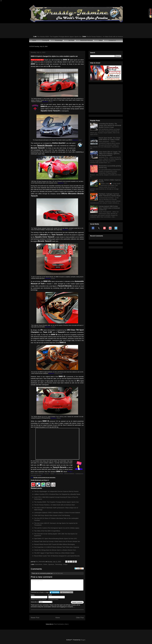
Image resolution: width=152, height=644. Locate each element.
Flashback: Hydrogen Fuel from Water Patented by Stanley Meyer (110, 169)
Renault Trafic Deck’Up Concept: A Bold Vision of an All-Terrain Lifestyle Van (57, 541)
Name (33, 595)
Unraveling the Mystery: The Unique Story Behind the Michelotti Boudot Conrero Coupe (110, 99)
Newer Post (35, 618)
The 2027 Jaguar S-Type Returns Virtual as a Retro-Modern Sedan (54, 553)
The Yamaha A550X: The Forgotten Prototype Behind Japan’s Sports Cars (61, 37)
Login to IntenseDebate (55, 592)
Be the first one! (58, 573)
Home (58, 618)
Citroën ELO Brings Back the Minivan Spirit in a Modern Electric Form (55, 550)
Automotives (39, 564)
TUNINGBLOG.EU (79, 474)
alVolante (50, 102)
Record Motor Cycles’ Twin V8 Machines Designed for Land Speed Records (57, 556)
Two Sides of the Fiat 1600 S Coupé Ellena (47, 531)
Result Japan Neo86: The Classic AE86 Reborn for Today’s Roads (110, 113)
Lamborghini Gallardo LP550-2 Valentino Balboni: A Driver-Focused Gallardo (57, 513)
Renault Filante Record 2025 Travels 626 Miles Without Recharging (54, 544)
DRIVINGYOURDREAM (69, 474)
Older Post (80, 618)
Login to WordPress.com (67, 592)
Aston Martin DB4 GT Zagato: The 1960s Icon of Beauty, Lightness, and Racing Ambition (110, 128)
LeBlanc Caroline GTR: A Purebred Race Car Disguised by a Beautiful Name (57, 494)
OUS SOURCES (40, 474)
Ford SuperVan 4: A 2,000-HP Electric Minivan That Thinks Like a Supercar (57, 547)
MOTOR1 (39, 476)
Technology (59, 564)
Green (45, 564)
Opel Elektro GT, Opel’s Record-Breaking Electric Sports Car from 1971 (56, 539)
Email (50, 595)
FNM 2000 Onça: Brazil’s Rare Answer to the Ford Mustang (52, 515)
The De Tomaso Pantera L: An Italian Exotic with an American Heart (108, 37)
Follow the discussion (82, 568)
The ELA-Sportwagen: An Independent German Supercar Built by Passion (56, 491)
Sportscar (51, 564)
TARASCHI (47, 474)
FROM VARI (33, 474)
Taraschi (70, 230)
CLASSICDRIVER (59, 474)
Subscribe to (42, 602)
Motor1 (65, 183)
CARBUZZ (52, 474)
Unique (65, 564)
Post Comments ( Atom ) (61, 624)
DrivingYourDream (58, 374)
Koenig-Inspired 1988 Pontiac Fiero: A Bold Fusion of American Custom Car (109, 182)
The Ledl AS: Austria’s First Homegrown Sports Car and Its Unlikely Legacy (57, 528)
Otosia (80, 140)
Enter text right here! (57, 585)
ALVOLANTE (34, 476)
